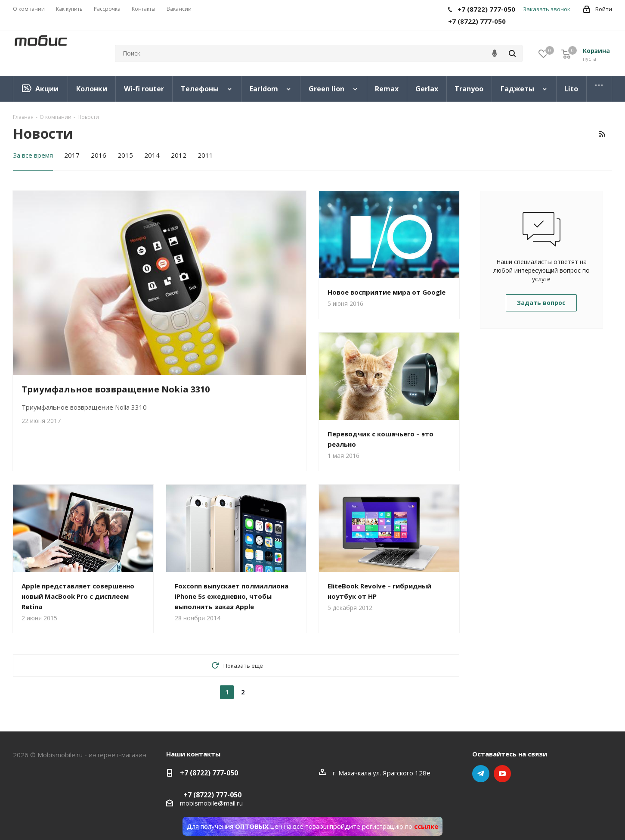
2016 (99, 155)
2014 (152, 155)
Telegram (481, 774)
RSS (602, 134)
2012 (179, 155)
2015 (125, 155)
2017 (72, 155)
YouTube (502, 774)
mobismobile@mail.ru (211, 803)
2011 (205, 155)
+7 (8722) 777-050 (209, 773)
